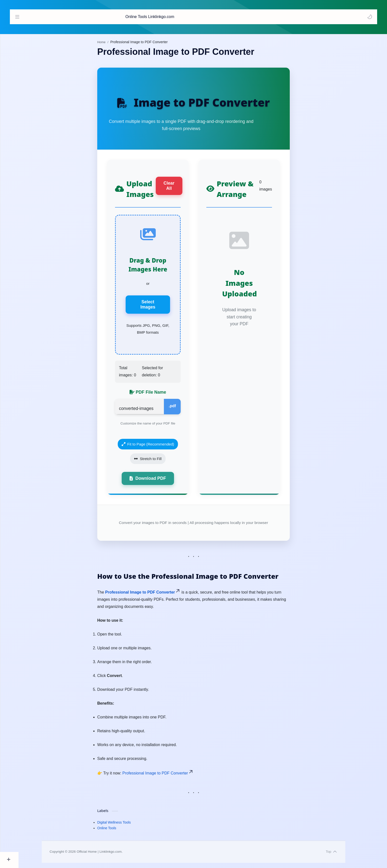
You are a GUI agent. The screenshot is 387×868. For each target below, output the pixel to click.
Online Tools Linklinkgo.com (45, 17)
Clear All (178, 188)
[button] (368, 17)
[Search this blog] (216, 17)
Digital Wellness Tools (123, 828)
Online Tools (116, 833)
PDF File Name (157, 397)
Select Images (157, 308)
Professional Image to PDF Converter (152, 598)
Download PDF (157, 483)
